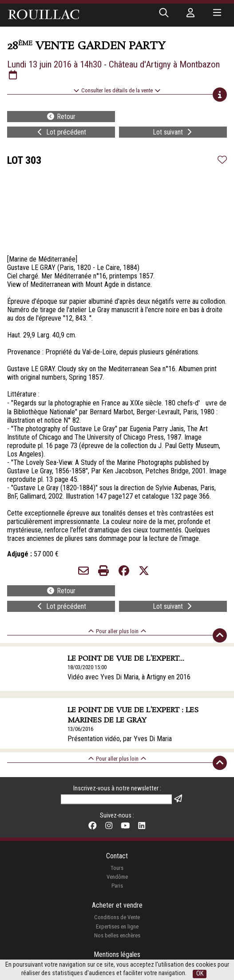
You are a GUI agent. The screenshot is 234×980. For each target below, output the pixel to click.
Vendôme (117, 877)
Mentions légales (117, 954)
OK (200, 974)
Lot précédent (61, 132)
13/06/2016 (80, 729)
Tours (117, 868)
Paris (117, 886)
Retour (61, 117)
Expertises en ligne (117, 926)
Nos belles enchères (117, 935)
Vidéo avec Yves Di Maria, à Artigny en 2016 (129, 677)
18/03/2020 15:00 (87, 667)
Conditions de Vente (117, 917)
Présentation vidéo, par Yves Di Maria (120, 739)
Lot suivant (173, 132)
